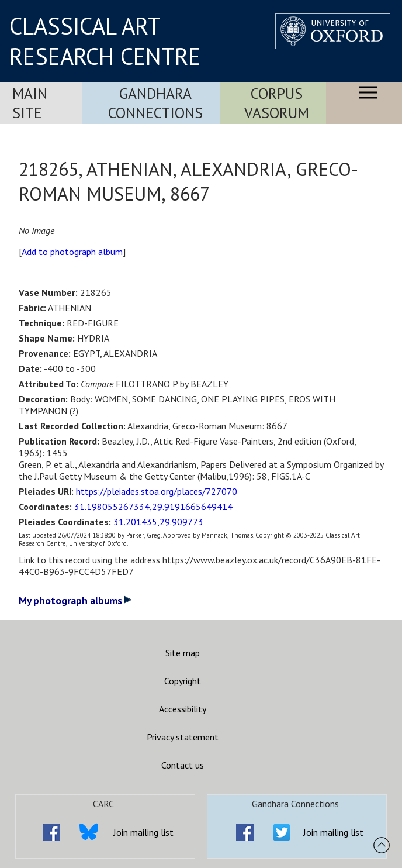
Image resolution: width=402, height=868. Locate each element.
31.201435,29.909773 (158, 522)
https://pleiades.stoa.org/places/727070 (157, 491)
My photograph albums (75, 600)
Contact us (183, 765)
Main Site (30, 103)
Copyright (183, 681)
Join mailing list (143, 832)
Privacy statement (183, 737)
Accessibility (183, 709)
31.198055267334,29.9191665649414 (153, 507)
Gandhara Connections (155, 103)
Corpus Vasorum (277, 103)
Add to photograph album (72, 252)
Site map (183, 653)
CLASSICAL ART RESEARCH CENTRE (105, 41)
